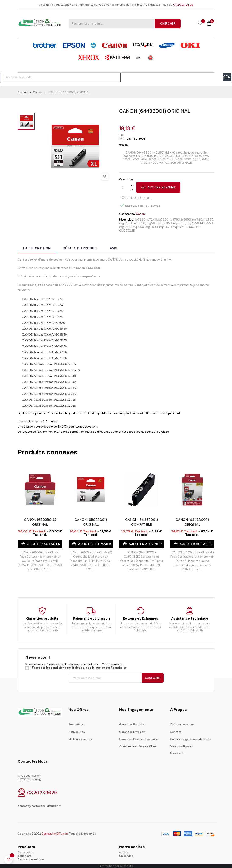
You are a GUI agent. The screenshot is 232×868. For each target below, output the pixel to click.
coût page (25, 856)
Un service (126, 856)
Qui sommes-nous (182, 725)
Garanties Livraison (132, 732)
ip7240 (152, 219)
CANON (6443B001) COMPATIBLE (141, 522)
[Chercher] (60, 77)
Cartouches (26, 852)
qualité (124, 852)
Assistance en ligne (31, 859)
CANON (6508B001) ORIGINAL (91, 522)
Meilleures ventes (80, 739)
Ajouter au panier (158, 187)
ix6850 (186, 219)
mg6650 (179, 223)
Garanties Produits (132, 725)
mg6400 (152, 227)
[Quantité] (125, 188)
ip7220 (140, 219)
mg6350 (166, 223)
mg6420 (165, 227)
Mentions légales (181, 746)
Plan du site (178, 754)
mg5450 (126, 223)
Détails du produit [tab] (80, 248)
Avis (113, 248)
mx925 (208, 219)
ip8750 (175, 219)
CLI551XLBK (127, 230)
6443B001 (194, 227)
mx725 (197, 219)
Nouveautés (77, 732)
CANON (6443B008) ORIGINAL (192, 522)
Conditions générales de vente (191, 739)
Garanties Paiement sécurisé (139, 739)
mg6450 (179, 227)
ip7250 (163, 219)
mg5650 (139, 223)
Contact (176, 732)
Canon (140, 214)
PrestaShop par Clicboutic (116, 866)
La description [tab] (37, 248)
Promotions (76, 725)
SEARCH (227, 77)
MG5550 (207, 223)
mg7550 (193, 223)
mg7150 (138, 227)
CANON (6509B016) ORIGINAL (40, 522)
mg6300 (125, 227)
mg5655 (153, 223)
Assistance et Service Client (138, 746)
